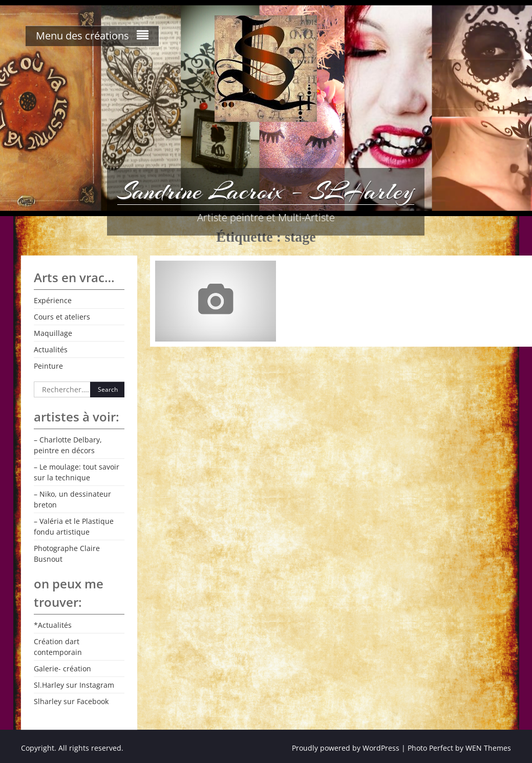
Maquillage (53, 333)
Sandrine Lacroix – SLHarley (266, 191)
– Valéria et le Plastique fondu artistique (74, 526)
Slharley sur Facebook (71, 701)
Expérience (53, 300)
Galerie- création (62, 669)
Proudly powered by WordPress (346, 748)
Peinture (48, 366)
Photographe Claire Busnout (67, 554)
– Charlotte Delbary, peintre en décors (68, 445)
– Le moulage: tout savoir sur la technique (77, 472)
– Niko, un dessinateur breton (72, 499)
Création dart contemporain (58, 647)
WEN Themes (488, 748)
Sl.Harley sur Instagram (74, 685)
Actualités (51, 349)
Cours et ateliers (62, 317)
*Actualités (53, 625)
